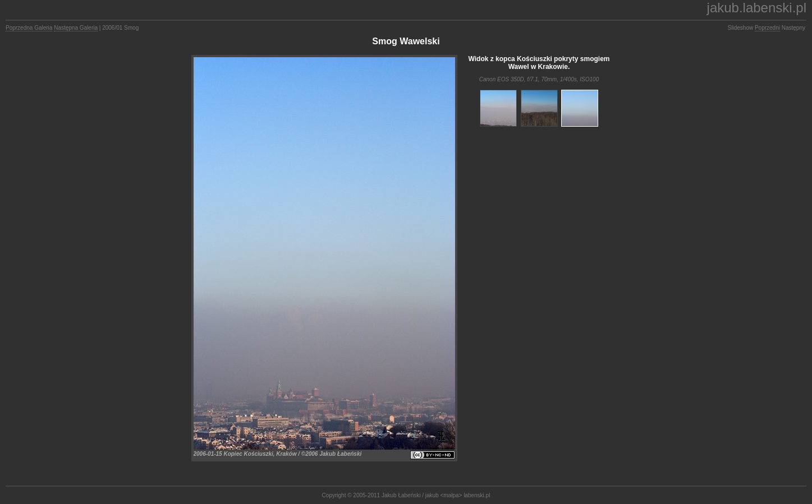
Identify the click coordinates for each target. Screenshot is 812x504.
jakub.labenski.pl (757, 8)
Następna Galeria (76, 28)
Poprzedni (767, 28)
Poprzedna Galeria (29, 28)
